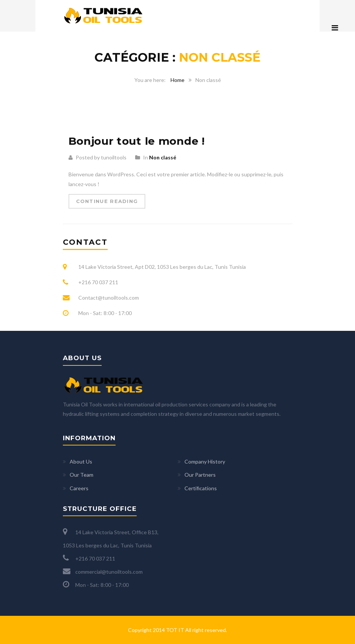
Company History (205, 461)
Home (177, 80)
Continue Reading (107, 201)
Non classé (163, 157)
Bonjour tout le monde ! (137, 141)
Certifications (201, 488)
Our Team (82, 475)
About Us (81, 461)
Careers (79, 488)
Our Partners (200, 475)
